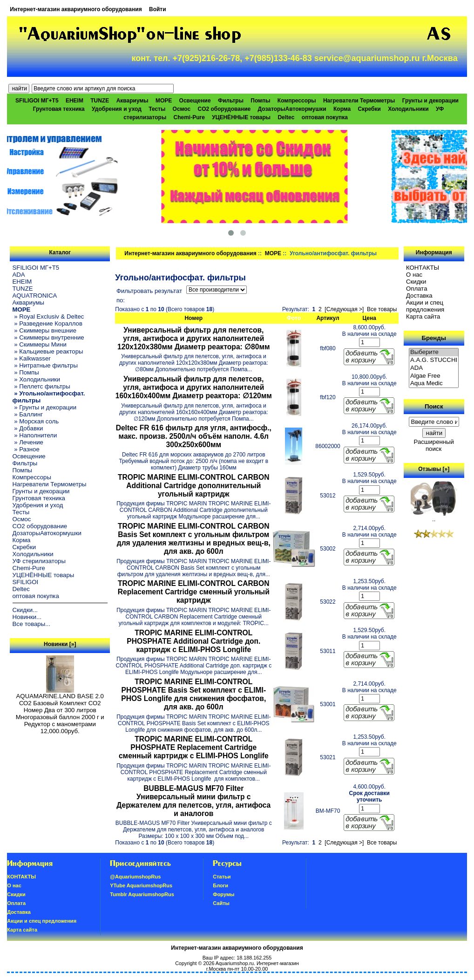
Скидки (416, 282)
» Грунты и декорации (45, 407)
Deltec (286, 117)
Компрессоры (297, 101)
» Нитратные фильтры (45, 365)
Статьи (222, 877)
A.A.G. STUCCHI (434, 360)
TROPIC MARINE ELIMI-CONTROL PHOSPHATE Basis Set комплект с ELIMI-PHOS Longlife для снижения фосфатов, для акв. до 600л (193, 694)
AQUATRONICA (35, 296)
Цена (369, 318)
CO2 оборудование (224, 109)
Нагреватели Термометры (359, 101)
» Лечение (28, 442)
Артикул (328, 318)
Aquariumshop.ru (235, 963)
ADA (19, 275)
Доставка (419, 296)
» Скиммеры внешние (44, 330)
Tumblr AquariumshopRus (142, 894)
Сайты (221, 903)
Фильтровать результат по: (149, 296)
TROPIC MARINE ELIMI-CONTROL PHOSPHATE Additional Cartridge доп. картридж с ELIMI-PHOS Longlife (193, 641)
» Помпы (26, 372)
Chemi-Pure (189, 117)
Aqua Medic (434, 384)
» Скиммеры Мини (40, 344)
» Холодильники (37, 379)
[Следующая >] (344, 309)
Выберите (434, 352)
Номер (193, 318)
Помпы (260, 101)
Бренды (433, 338)
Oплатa (417, 289)
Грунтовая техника (59, 109)
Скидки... (25, 610)
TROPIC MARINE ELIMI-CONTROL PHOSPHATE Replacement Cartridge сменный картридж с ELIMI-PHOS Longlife (194, 747)
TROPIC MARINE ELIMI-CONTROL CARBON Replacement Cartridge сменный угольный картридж (194, 592)
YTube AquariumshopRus (141, 885)
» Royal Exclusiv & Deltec (48, 316)
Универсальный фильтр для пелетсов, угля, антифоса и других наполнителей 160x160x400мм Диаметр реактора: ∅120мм (194, 387)
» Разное (26, 449)
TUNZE (100, 101)
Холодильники (408, 109)
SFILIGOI (26, 582)
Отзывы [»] (434, 469)
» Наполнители (35, 435)
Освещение (195, 101)
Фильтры (231, 101)
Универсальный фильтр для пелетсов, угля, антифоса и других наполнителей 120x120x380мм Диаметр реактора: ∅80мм (193, 338)
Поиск (434, 406)
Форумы (223, 894)
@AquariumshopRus (135, 877)
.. (434, 516)
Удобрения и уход (117, 109)
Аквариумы (132, 101)
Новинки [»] (60, 644)
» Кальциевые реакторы (48, 351)
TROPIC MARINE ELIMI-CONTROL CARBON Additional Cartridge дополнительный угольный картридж (193, 486)
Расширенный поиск (434, 445)
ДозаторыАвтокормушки (292, 109)
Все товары (382, 309)
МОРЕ (273, 253)
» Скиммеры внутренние (48, 337)
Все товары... (32, 624)
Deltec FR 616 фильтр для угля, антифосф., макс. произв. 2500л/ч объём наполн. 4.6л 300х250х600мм (194, 436)
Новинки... (27, 617)
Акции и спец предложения (425, 306)
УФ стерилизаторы (39, 561)
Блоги (220, 885)
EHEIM (74, 101)
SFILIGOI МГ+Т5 (37, 101)
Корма (342, 109)
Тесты (157, 109)
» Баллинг (28, 414)
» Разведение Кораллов (47, 323)
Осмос (182, 109)
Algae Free (434, 376)
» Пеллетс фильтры (41, 386)
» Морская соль (36, 421)
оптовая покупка (325, 117)
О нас (414, 275)
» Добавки (28, 428)
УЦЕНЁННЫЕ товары (241, 117)
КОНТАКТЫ (423, 268)
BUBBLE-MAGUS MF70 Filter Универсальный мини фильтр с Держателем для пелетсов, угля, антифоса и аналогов (193, 801)
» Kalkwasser (32, 358)
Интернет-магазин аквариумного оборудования (76, 9)
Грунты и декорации (430, 101)
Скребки (369, 109)
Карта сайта (423, 316)
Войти (158, 9)
